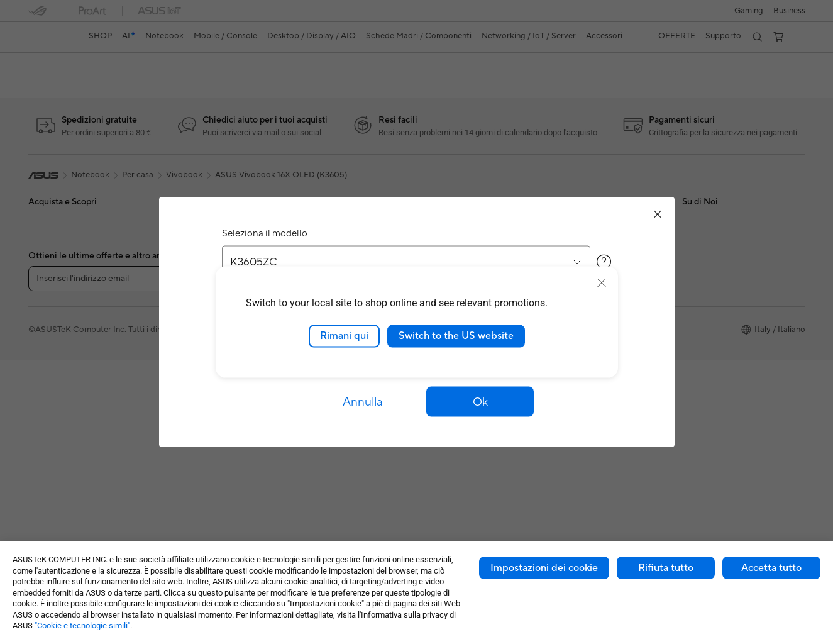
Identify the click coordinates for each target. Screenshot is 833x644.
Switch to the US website (456, 336)
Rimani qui (344, 336)
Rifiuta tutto (666, 568)
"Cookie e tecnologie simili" (82, 625)
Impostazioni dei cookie (544, 568)
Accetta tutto (771, 568)
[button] (480, 402)
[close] (602, 283)
